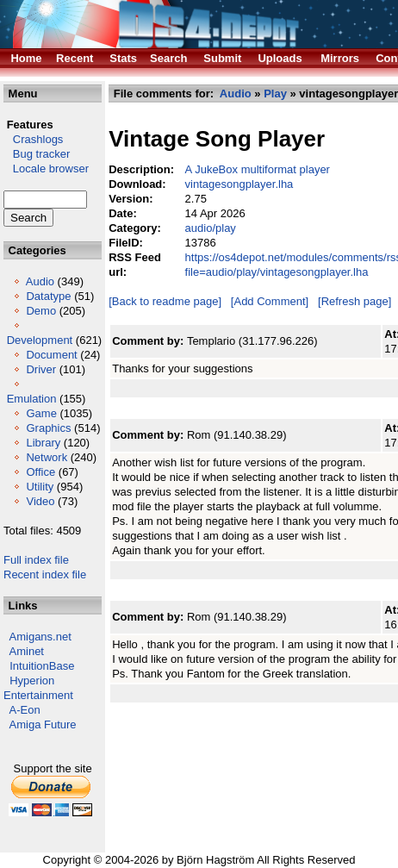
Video (40, 501)
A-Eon (25, 710)
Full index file (36, 560)
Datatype (48, 296)
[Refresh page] (354, 301)
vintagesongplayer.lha (239, 184)
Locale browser (46, 169)
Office (40, 472)
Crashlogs (33, 139)
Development (40, 340)
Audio (40, 281)
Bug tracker (37, 154)
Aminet (27, 651)
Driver (41, 369)
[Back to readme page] (165, 301)
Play (275, 94)
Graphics (48, 428)
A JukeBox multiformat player (258, 169)
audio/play (211, 228)
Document (51, 355)
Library (43, 443)
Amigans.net (40, 637)
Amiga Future (43, 724)
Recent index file (45, 575)
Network (47, 457)
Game (41, 413)
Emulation (32, 399)
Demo (41, 311)
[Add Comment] (270, 301)
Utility (40, 487)
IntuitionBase (42, 666)
